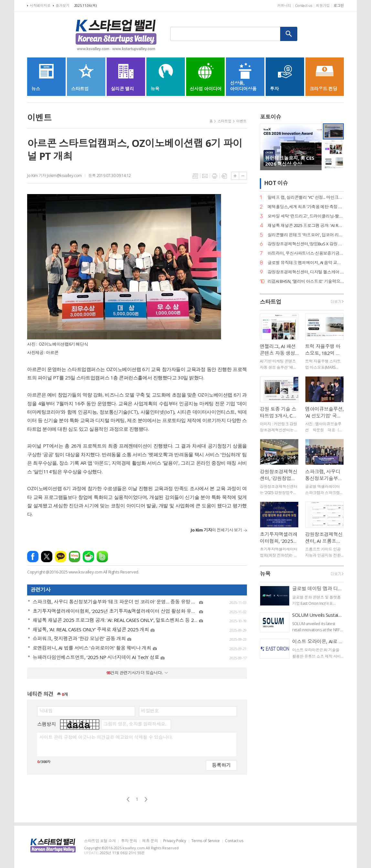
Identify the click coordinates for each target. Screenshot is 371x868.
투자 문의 (129, 841)
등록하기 (221, 765)
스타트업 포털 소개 (100, 841)
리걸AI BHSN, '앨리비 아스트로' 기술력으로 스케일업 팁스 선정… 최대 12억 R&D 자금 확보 (306, 281)
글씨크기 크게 (235, 176)
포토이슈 (270, 117)
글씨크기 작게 (243, 176)
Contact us (304, 5)
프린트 (215, 176)
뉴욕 (265, 574)
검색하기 (289, 34)
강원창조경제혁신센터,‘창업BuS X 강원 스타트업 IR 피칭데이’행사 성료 (306, 244)
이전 (128, 799)
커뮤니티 (284, 5)
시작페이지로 (40, 5)
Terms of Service (206, 841)
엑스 (47, 557)
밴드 (102, 557)
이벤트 (241, 121)
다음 (146, 799)
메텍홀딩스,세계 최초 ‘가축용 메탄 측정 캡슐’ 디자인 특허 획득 (306, 207)
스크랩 (224, 176)
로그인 (339, 5)
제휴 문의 (150, 841)
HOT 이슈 (276, 183)
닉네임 (46, 711)
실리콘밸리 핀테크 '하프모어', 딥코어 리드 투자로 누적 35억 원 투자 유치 (306, 235)
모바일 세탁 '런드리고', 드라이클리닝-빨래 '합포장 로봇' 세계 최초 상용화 (306, 216)
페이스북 (33, 557)
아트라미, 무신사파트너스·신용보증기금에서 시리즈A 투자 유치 (306, 253)
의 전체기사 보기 (216, 530)
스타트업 (224, 121)
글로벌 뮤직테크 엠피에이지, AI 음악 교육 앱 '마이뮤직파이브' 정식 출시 (306, 263)
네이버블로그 (74, 557)
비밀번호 (150, 711)
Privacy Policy (175, 841)
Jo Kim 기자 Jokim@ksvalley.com (54, 176)
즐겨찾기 (63, 5)
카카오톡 (61, 557)
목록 (195, 176)
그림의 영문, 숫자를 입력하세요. (135, 724)
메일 (205, 176)
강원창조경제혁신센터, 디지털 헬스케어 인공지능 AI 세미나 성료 (306, 272)
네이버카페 (88, 557)
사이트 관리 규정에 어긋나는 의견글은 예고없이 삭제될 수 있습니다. (106, 737)
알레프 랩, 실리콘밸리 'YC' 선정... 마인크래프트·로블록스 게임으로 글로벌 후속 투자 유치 (306, 197)
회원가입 (323, 5)
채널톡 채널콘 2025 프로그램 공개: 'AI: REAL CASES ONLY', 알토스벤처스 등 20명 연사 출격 (306, 226)
